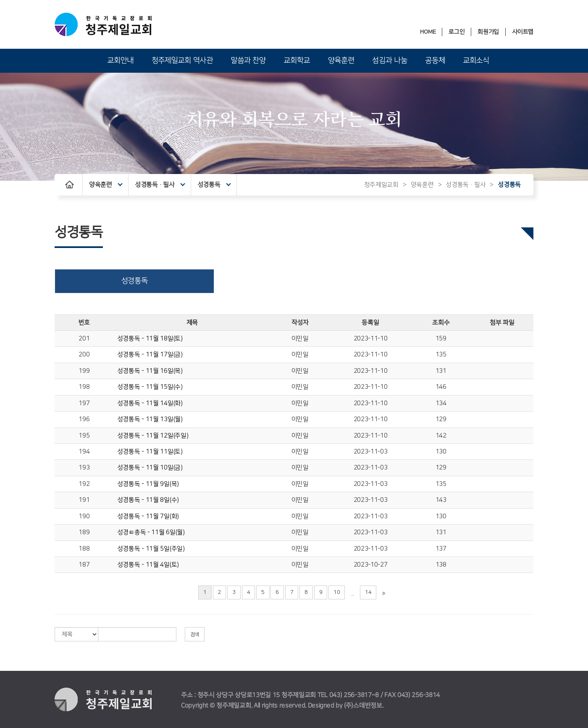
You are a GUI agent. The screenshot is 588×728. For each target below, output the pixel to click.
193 (84, 468)
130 (441, 452)
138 (441, 565)
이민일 (300, 339)
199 (84, 371)
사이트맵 (523, 32)
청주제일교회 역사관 (182, 61)
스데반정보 (368, 706)
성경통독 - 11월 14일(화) (150, 403)
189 (84, 532)
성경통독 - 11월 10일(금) (150, 468)
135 (441, 355)
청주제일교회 (381, 185)
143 (441, 500)
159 (441, 339)
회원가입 (488, 32)
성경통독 (214, 185)
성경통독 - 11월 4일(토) (148, 565)
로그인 (457, 32)
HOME (428, 32)
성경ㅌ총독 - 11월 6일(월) (151, 532)
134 (441, 403)
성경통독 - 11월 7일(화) (148, 516)
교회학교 (297, 61)
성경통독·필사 (160, 185)
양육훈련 (341, 61)
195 (84, 436)
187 (84, 565)
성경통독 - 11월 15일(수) (150, 387)
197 (84, 403)
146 (441, 387)
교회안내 (120, 61)
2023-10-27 (371, 565)
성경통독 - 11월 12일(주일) (153, 436)
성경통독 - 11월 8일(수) (148, 500)
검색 (195, 634)
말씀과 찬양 (248, 61)
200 (84, 355)
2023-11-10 (371, 339)
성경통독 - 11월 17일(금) (150, 355)
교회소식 (476, 61)
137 (441, 549)
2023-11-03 (371, 452)
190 (84, 516)
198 (84, 387)
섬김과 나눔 (390, 61)
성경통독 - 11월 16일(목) (150, 371)
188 (84, 549)
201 (84, 339)
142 (441, 436)
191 (84, 500)
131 (441, 371)
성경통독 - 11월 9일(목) (148, 484)
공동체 (435, 61)
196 (84, 419)
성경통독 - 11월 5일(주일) (151, 549)
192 (84, 484)
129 (441, 419)
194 (84, 452)
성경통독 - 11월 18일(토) (150, 339)
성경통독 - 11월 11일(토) (150, 452)
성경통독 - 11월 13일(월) (150, 419)
